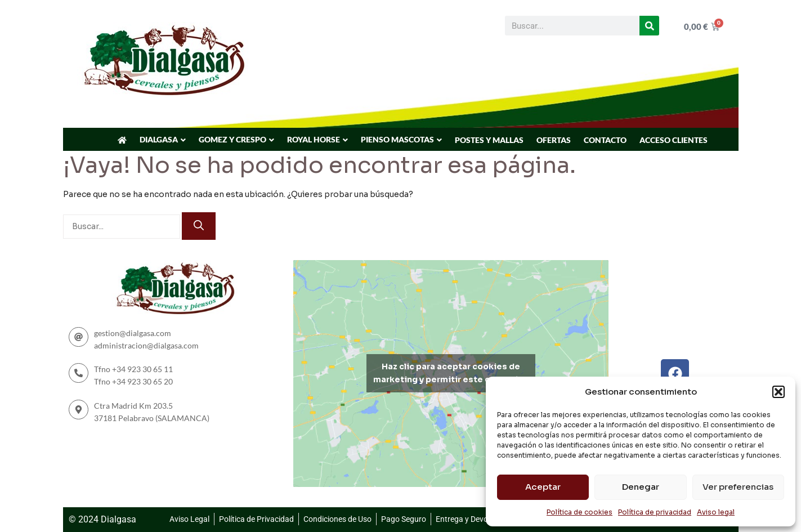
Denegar (641, 487)
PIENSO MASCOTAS (397, 139)
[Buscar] (649, 26)
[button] (778, 392)
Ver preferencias (738, 487)
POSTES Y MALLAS (489, 140)
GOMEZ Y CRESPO (232, 139)
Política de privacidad (655, 512)
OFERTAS (554, 140)
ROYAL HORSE (314, 139)
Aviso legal (716, 512)
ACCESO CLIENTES (674, 140)
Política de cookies (580, 512)
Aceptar (543, 487)
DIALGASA (159, 139)
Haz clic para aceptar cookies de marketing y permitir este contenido (451, 373)
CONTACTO (605, 140)
